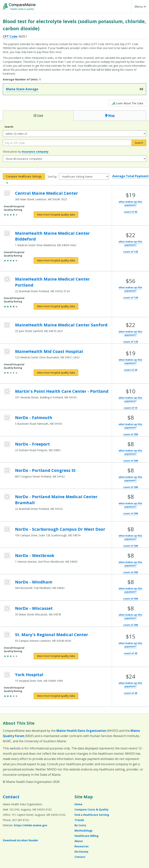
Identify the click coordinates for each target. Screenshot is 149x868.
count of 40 (130, 693)
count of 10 (130, 408)
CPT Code (10, 36)
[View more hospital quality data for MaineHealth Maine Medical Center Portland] (56, 306)
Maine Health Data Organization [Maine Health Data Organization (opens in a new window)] (81, 731)
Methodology (84, 831)
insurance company (35, 152)
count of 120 (131, 298)
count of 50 (130, 212)
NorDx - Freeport (32, 444)
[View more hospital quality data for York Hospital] (56, 696)
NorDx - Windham (34, 582)
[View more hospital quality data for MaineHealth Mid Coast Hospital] (56, 373)
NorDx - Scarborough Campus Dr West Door (60, 529)
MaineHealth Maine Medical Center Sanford (61, 325)
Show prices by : (26, 152)
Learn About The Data (127, 103)
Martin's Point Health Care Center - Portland (62, 391)
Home (78, 804)
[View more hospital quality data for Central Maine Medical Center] (56, 215)
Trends (79, 820)
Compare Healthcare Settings (24, 176)
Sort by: (52, 177)
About (79, 841)
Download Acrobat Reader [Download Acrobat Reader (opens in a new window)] (21, 840)
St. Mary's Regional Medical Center (52, 634)
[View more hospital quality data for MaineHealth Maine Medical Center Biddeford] (56, 260)
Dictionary (81, 852)
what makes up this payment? (130, 203)
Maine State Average (22, 89)
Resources (82, 846)
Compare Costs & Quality (92, 809)
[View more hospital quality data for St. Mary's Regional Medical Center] (56, 656)
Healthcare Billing (87, 836)
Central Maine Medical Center (46, 193)
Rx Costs (80, 825)
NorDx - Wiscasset (34, 608)
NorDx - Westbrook (35, 555)
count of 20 (130, 370)
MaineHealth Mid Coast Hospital (49, 351)
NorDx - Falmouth (34, 417)
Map (110, 116)
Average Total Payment (130, 176)
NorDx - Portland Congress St (45, 470)
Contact (11, 797)
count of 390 (131, 434)
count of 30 (130, 653)
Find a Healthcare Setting (92, 815)
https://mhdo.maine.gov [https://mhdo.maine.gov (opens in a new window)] (31, 825)
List (38, 116)
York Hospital (29, 674)
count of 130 (131, 252)
